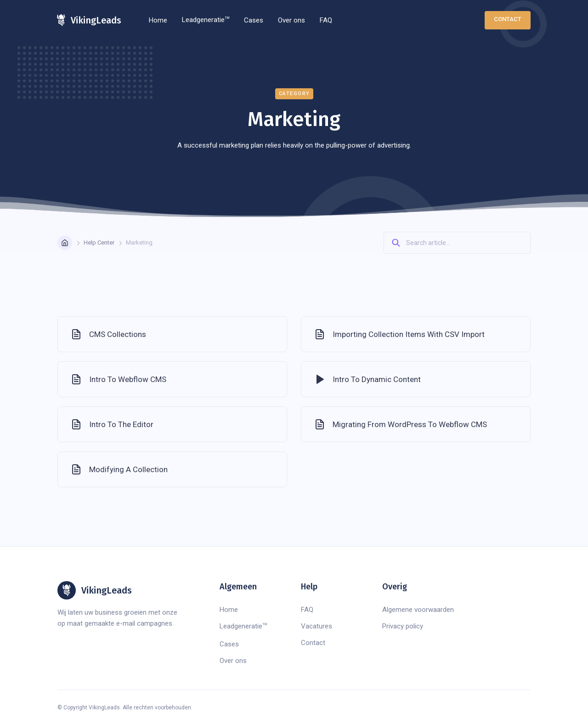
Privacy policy (403, 626)
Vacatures (317, 626)
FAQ (326, 20)
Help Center (99, 243)
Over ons (291, 20)
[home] (89, 20)
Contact (508, 19)
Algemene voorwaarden (418, 610)
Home (158, 20)
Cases (254, 20)
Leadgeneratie (206, 20)
